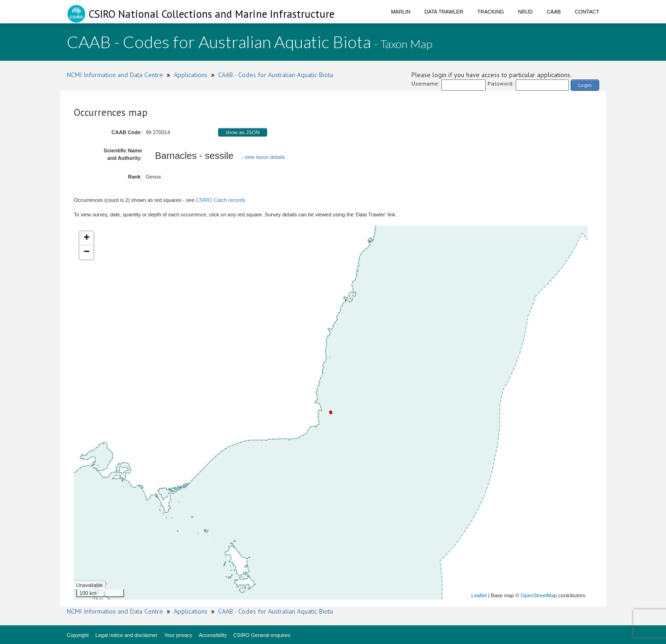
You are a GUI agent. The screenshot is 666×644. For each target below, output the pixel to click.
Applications (191, 75)
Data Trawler (444, 12)
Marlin (401, 12)
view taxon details (265, 157)
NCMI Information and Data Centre (115, 75)
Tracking (491, 12)
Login (585, 85)
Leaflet (479, 595)
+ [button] (87, 238)
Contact (587, 12)
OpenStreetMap (539, 595)
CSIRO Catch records (220, 200)
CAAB (554, 12)
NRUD (525, 12)
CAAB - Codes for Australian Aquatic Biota (276, 75)
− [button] (87, 252)
